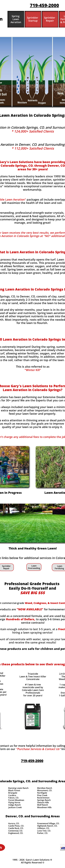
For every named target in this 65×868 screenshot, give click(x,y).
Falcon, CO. (14, 798)
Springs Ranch (44, 800)
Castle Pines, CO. (16, 826)
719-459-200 (43, 5)
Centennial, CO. (16, 831)
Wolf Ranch (43, 805)
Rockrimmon (43, 798)
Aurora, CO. (14, 823)
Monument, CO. (45, 790)
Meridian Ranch (45, 788)
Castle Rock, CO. (16, 828)
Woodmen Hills (44, 807)
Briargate (13, 793)
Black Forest (14, 790)
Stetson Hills (43, 802)
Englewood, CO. (16, 833)
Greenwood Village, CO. (48, 823)
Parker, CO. (43, 833)
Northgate (42, 793)
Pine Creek (42, 795)
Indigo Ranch (14, 805)
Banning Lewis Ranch (18, 788)
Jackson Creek (15, 807)
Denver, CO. (15, 816)
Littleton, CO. (43, 828)
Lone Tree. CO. (44, 831)
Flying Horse (14, 802)
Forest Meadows (16, 800)
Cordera (12, 795)
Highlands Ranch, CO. (47, 826)
